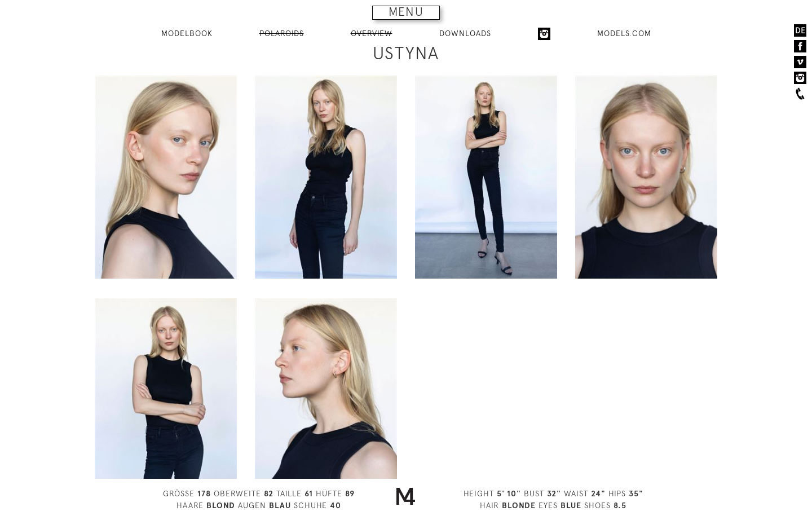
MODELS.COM (624, 33)
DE (800, 30)
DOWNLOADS (465, 33)
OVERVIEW (372, 33)
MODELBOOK (187, 33)
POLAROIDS (282, 33)
